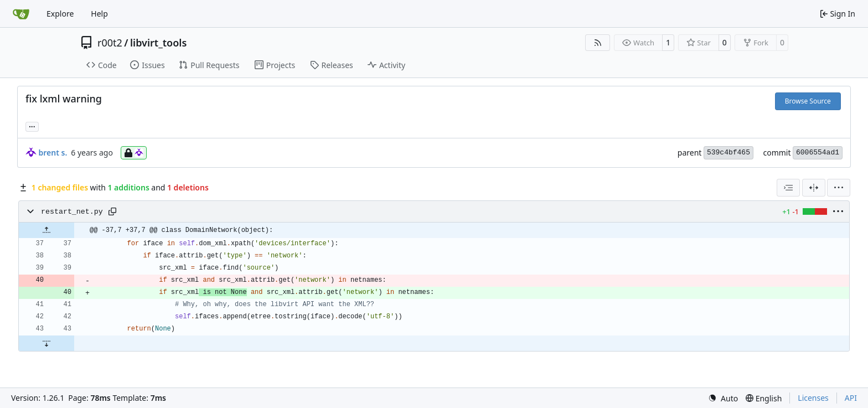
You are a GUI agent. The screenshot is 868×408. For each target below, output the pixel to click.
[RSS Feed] (598, 43)
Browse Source (808, 101)
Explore (60, 14)
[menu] (839, 188)
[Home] (21, 14)
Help (99, 14)
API (851, 398)
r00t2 (110, 43)
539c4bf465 (728, 153)
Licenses (813, 398)
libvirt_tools (158, 43)
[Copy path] (112, 211)
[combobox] (788, 188)
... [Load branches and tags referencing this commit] (32, 126)
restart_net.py (72, 212)
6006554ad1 (818, 153)
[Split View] (814, 188)
